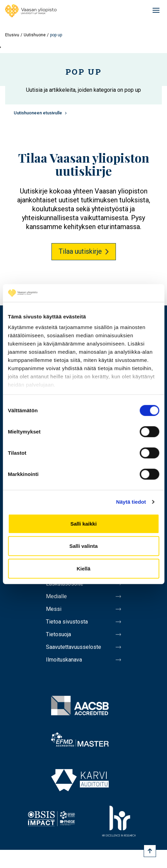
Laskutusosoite (65, 584)
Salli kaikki (83, 524)
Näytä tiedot (131, 502)
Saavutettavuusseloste (74, 647)
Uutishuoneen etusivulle (38, 113)
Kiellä (83, 569)
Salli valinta (83, 546)
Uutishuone (35, 35)
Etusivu (12, 35)
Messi (54, 609)
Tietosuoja (58, 634)
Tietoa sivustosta (67, 622)
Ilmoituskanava (64, 660)
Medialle (56, 596)
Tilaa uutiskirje (80, 251)
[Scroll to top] (150, 851)
